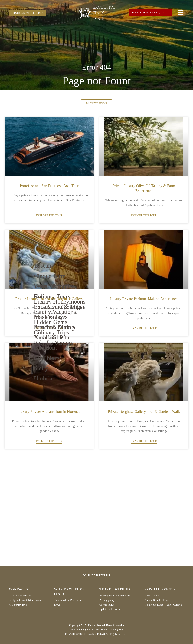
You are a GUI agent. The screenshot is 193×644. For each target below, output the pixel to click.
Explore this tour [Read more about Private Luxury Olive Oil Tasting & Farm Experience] (144, 215)
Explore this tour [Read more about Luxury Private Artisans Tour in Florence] (49, 441)
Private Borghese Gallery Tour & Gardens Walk (144, 411)
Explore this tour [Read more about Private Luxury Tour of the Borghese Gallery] (49, 328)
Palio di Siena (152, 596)
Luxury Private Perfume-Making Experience (144, 299)
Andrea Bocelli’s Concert (158, 600)
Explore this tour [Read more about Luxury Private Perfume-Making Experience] (144, 328)
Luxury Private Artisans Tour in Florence (49, 411)
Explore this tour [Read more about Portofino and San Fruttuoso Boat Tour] (49, 215)
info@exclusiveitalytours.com (25, 600)
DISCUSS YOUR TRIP (28, 13)
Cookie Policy (107, 605)
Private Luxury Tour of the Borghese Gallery (49, 299)
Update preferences (110, 609)
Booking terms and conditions (115, 596)
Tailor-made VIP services (67, 600)
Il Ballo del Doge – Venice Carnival (163, 605)
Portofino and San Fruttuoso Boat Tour (49, 186)
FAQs (57, 605)
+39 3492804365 (18, 605)
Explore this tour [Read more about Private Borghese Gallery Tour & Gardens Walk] (144, 441)
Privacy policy (107, 600)
